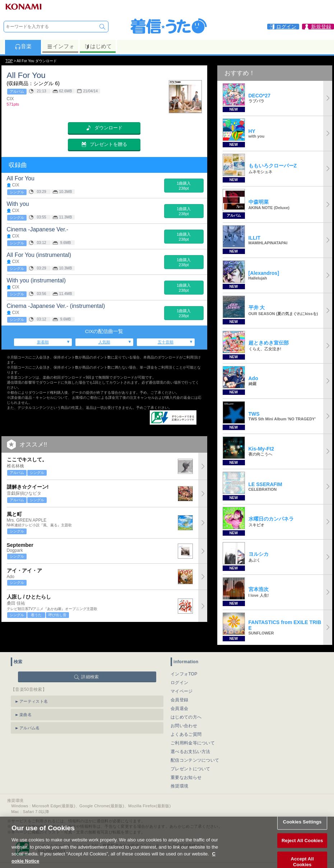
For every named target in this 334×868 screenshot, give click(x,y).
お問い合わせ (184, 726)
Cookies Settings (302, 830)
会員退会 (179, 708)
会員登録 (179, 700)
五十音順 (166, 342)
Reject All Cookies (302, 849)
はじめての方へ (186, 717)
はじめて (98, 46)
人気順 (104, 342)
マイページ (182, 691)
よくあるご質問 (186, 734)
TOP (9, 61)
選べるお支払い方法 (191, 752)
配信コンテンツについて (195, 760)
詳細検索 (90, 677)
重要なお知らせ (186, 777)
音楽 (23, 46)
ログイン (179, 683)
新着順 (43, 342)
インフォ (61, 46)
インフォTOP (184, 674)
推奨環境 (179, 786)
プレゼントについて (191, 769)
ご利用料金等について (193, 743)
